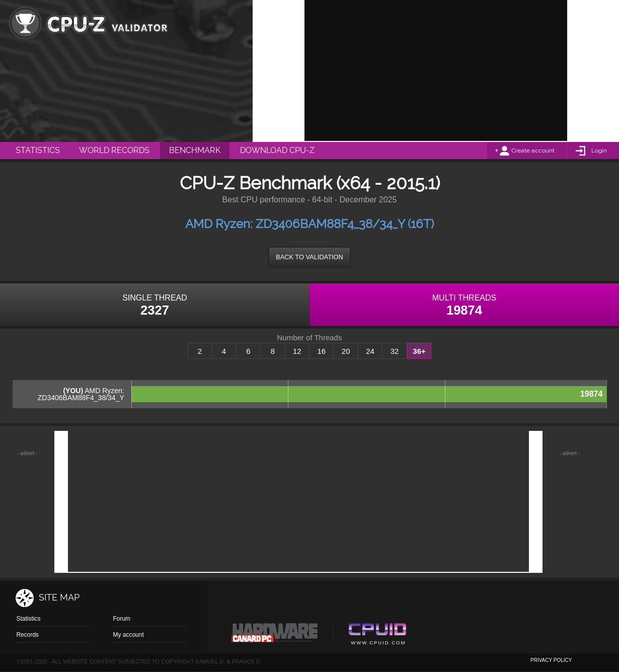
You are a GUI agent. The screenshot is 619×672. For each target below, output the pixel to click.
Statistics (28, 619)
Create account (533, 151)
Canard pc (275, 635)
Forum (122, 619)
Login (599, 151)
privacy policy (551, 660)
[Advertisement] (436, 70)
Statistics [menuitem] (38, 150)
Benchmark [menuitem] (195, 150)
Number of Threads (310, 338)
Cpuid (377, 635)
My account (128, 635)
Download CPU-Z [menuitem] (277, 150)
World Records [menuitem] (114, 150)
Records (27, 635)
